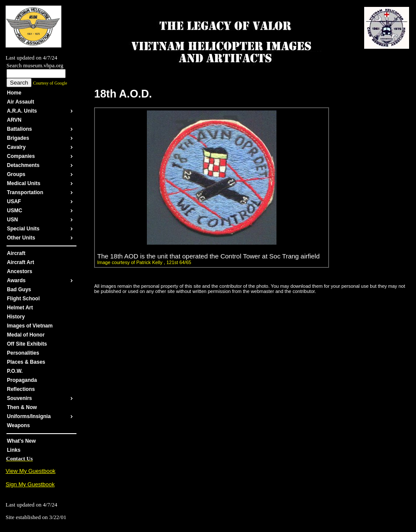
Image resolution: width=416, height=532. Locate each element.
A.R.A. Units (22, 111)
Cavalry (16, 147)
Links (14, 450)
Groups (16, 174)
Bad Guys (19, 290)
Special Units (23, 229)
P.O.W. (15, 371)
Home (14, 93)
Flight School (23, 299)
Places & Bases (26, 362)
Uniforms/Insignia (29, 416)
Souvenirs (19, 398)
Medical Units (24, 183)
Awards (16, 280)
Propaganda (22, 380)
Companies (21, 156)
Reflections (21, 389)
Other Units (21, 238)
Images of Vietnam (30, 326)
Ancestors (20, 271)
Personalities (23, 353)
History (16, 317)
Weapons (18, 425)
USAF (14, 201)
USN (12, 220)
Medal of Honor (26, 335)
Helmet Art (20, 308)
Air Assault (21, 102)
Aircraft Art (21, 262)
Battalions (19, 129)
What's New (21, 441)
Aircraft (16, 253)
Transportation (25, 192)
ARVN (14, 120)
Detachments (23, 165)
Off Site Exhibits (27, 344)
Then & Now (22, 407)
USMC (14, 211)
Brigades (18, 138)
